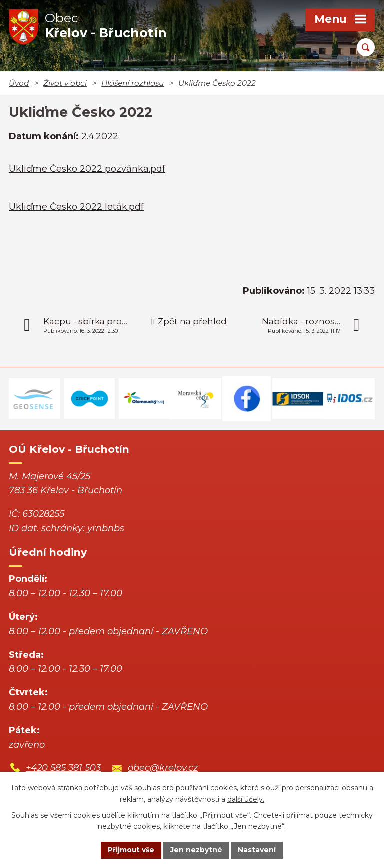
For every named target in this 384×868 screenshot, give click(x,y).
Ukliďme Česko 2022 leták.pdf (76, 207)
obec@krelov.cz (163, 768)
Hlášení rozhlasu (133, 83)
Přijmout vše (131, 850)
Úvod (19, 83)
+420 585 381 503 (63, 768)
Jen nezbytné (197, 850)
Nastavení (258, 850)
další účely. (246, 799)
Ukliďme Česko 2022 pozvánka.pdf (87, 169)
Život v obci (65, 83)
